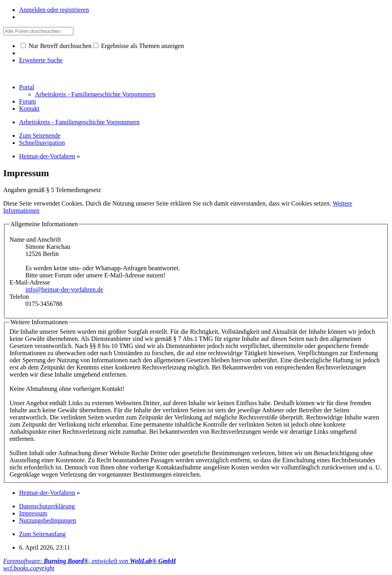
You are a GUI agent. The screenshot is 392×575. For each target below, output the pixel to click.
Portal (27, 87)
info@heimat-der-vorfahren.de (64, 289)
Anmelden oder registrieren (54, 10)
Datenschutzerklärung (47, 506)
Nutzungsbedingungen (48, 520)
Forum (28, 101)
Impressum (33, 513)
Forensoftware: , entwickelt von (89, 561)
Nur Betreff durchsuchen (56, 46)
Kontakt (29, 109)
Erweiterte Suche (41, 60)
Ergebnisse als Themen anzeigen (139, 46)
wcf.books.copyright (29, 568)
